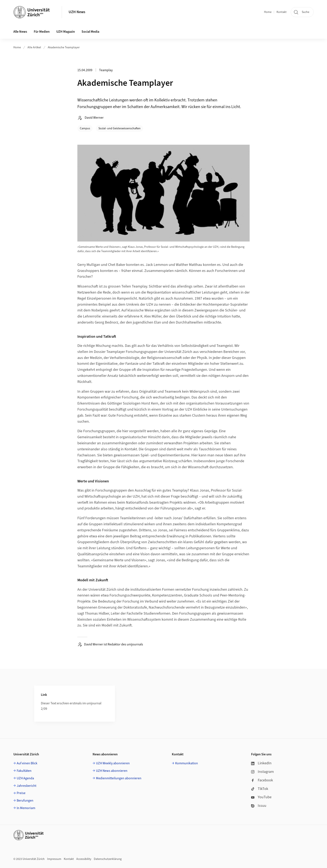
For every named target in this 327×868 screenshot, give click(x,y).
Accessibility (84, 859)
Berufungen (25, 801)
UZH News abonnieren (112, 771)
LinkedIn (261, 763)
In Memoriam (26, 808)
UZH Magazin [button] (66, 32)
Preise (21, 793)
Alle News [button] (20, 32)
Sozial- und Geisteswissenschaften (119, 128)
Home (268, 12)
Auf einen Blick (27, 763)
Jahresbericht (26, 786)
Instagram (262, 772)
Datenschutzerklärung (108, 859)
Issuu (259, 806)
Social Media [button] (90, 32)
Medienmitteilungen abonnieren (119, 778)
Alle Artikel (34, 47)
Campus (85, 128)
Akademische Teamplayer (64, 47)
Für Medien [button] (42, 32)
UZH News (77, 12)
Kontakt (282, 12)
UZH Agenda (25, 778)
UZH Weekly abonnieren (113, 763)
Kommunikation (187, 763)
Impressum (54, 859)
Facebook (262, 780)
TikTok (260, 789)
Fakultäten (24, 771)
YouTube (261, 797)
